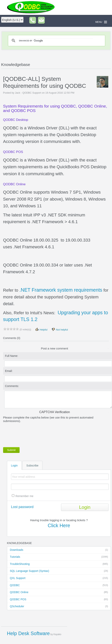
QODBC (59, 585)
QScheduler (59, 606)
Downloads (59, 550)
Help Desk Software (28, 633)
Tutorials (59, 557)
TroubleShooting (59, 564)
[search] (56, 41)
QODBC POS (59, 600)
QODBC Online (59, 592)
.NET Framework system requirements (61, 290)
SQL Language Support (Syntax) (59, 571)
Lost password (22, 507)
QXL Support (59, 578)
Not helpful (60, 329)
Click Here (59, 525)
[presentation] (33, 434)
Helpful (41, 329)
